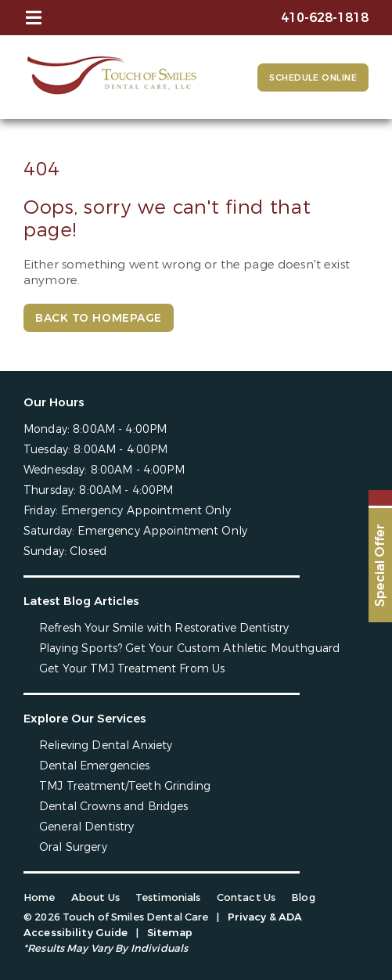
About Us (95, 897)
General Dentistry (86, 827)
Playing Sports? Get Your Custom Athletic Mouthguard (189, 649)
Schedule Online (313, 78)
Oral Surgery (73, 847)
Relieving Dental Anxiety (106, 746)
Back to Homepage (99, 318)
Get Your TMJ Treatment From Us (132, 669)
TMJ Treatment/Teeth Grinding (125, 786)
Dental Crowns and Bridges (114, 807)
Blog (303, 897)
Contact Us (246, 897)
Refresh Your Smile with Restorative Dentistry (164, 628)
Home (40, 897)
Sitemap (170, 933)
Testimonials (168, 897)
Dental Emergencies (95, 766)
